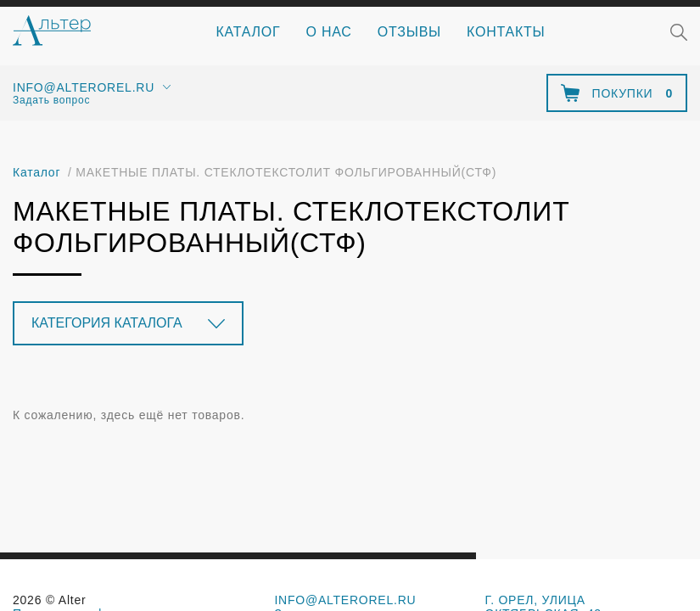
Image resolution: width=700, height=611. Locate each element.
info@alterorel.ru (84, 87)
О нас (329, 32)
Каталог (249, 32)
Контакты (506, 32)
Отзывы (409, 32)
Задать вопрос (51, 100)
